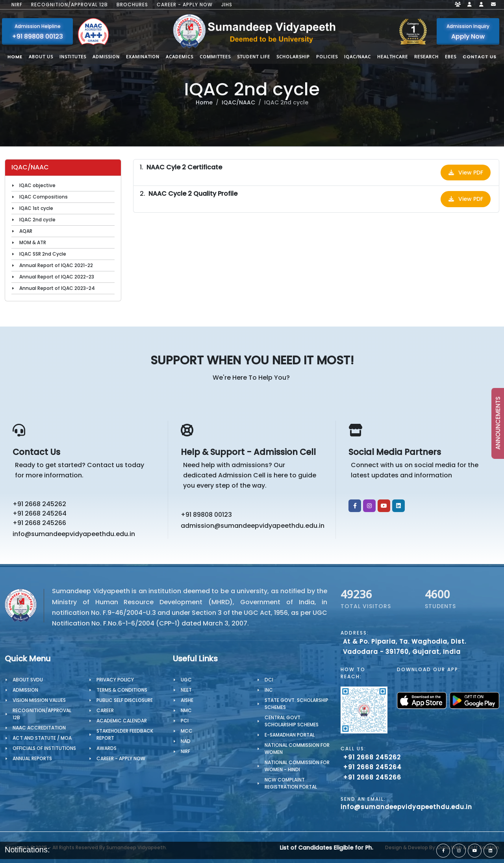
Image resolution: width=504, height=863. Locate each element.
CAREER (105, 710)
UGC (186, 680)
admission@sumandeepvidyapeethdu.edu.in (253, 526)
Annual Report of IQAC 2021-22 (56, 265)
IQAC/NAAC (238, 102)
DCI (269, 680)
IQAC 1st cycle (36, 208)
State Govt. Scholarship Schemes (296, 704)
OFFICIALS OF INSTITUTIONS (44, 748)
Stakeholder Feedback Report (125, 734)
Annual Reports (32, 758)
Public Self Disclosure (125, 700)
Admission (25, 690)
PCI (185, 721)
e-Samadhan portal (290, 735)
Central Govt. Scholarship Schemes (292, 721)
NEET (186, 690)
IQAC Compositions (44, 197)
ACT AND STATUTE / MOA (42, 738)
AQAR (26, 231)
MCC (187, 731)
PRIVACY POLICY (115, 680)
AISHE (187, 700)
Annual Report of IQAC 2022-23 (57, 277)
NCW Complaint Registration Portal (291, 783)
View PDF (466, 173)
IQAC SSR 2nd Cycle (43, 254)
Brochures (132, 5)
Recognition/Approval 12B (69, 5)
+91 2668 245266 (39, 523)
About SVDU (28, 680)
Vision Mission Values (39, 700)
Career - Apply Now (185, 5)
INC (269, 690)
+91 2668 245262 (39, 504)
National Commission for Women (297, 749)
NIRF (17, 5)
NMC (186, 710)
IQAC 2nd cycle (37, 220)
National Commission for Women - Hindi (297, 766)
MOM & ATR (33, 242)
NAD (186, 741)
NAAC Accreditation (39, 728)
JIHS (227, 5)
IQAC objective (37, 185)
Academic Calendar (122, 721)
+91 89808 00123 (206, 515)
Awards (107, 748)
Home (204, 102)
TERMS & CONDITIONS (122, 690)
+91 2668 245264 (40, 513)
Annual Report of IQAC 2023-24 (57, 288)
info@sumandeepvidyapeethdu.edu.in (74, 534)
